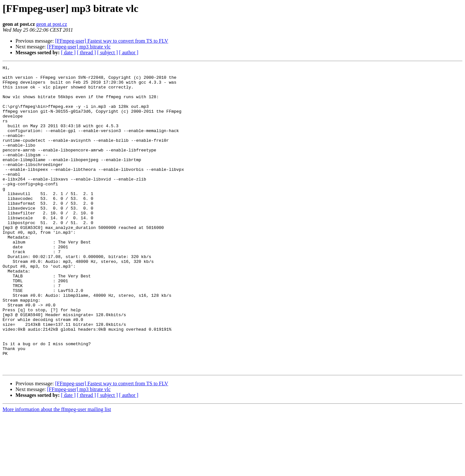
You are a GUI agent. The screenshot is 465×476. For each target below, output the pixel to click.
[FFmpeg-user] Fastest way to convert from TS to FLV (112, 41)
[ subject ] (108, 52)
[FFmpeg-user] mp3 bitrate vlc (79, 47)
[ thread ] (86, 52)
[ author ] (129, 52)
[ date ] (68, 52)
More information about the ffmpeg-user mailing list (57, 470)
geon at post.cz (52, 24)
